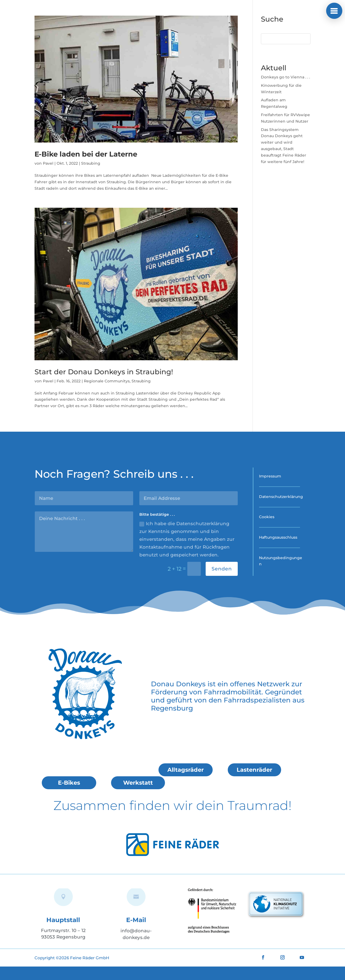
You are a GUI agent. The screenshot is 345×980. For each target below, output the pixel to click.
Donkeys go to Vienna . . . (285, 77)
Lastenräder (254, 770)
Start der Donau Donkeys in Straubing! (104, 372)
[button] (334, 11)
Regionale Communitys (107, 381)
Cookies (267, 517)
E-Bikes (69, 783)
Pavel (48, 163)
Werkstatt (138, 783)
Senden (222, 569)
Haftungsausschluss (278, 537)
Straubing (91, 163)
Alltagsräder (186, 770)
